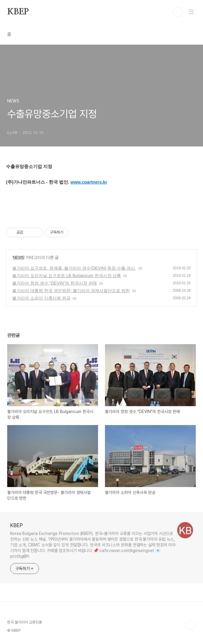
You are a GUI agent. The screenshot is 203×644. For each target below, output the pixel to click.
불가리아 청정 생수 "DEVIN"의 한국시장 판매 (55, 283)
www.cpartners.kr (89, 182)
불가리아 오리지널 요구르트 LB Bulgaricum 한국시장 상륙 (67, 276)
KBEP (18, 12)
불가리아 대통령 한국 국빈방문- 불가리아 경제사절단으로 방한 (71, 291)
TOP (191, 625)
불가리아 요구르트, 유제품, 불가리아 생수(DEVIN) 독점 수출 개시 (74, 268)
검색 (178, 12)
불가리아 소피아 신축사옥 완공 (41, 298)
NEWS (19, 257)
